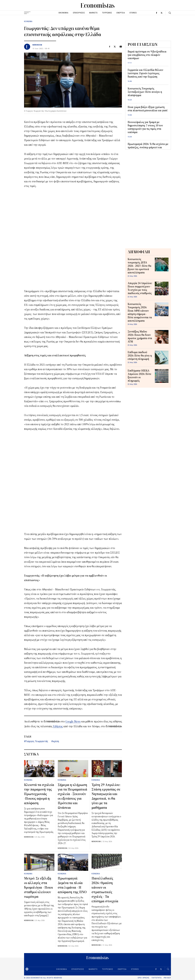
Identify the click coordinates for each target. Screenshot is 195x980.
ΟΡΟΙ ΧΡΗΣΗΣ (144, 978)
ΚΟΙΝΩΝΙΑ (28, 21)
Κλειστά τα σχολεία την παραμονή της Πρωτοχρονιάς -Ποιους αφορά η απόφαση (39, 794)
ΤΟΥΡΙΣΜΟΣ (107, 13)
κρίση (56, 741)
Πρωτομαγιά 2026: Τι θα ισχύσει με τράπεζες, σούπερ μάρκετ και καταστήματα (148, 148)
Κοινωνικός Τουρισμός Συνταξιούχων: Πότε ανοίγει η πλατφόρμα (145, 92)
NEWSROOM (37, 45)
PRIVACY (167, 978)
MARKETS (93, 13)
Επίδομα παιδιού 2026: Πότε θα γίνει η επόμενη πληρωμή (140, 356)
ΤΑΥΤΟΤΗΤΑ (157, 978)
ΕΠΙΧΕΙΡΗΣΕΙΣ (79, 13)
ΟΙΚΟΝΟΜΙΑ (63, 13)
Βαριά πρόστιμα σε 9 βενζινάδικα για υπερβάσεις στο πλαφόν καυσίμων (147, 55)
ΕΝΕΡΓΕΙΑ (121, 13)
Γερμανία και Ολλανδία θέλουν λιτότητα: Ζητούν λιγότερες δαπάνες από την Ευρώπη (145, 73)
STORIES (133, 13)
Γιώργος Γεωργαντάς (37, 741)
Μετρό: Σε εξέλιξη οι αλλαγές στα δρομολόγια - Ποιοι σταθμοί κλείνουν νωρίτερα (38, 888)
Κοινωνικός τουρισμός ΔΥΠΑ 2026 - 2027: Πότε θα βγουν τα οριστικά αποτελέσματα (139, 266)
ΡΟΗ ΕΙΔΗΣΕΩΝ (143, 44)
